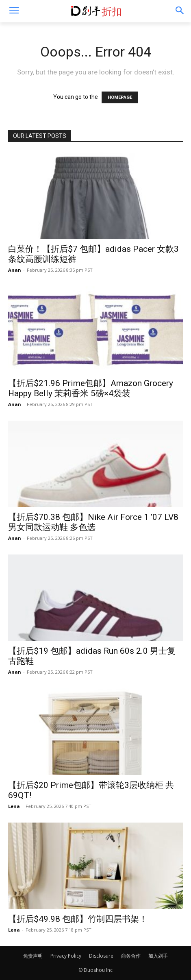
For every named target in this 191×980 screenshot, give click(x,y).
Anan (15, 270)
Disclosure (101, 956)
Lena (14, 806)
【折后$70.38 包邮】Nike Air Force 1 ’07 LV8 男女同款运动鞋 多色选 (93, 522)
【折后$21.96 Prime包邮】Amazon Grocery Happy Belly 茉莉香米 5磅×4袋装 (91, 388)
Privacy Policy (66, 956)
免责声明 (33, 956)
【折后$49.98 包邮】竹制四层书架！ (78, 919)
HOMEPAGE (120, 97)
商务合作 (131, 956)
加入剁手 (158, 956)
